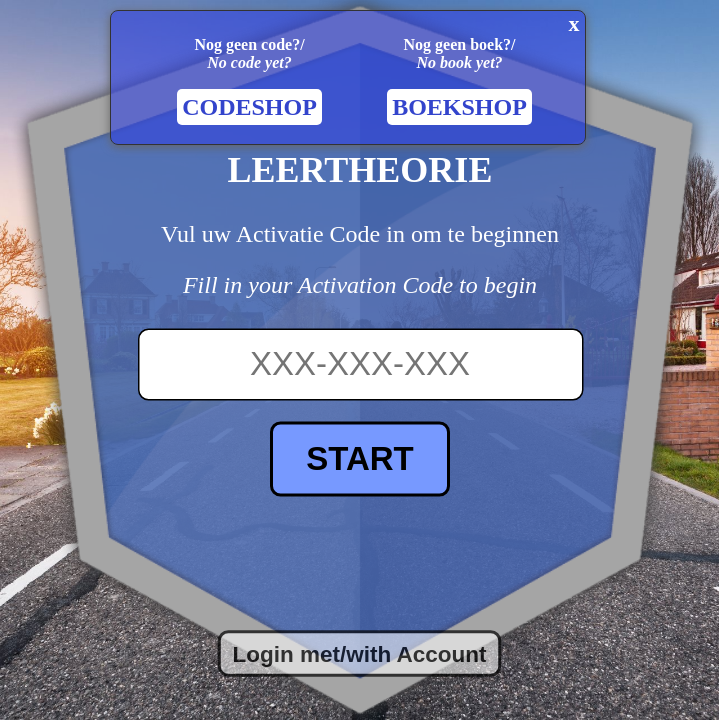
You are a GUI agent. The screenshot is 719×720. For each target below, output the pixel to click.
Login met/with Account (359, 654)
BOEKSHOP (459, 107)
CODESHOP (249, 107)
